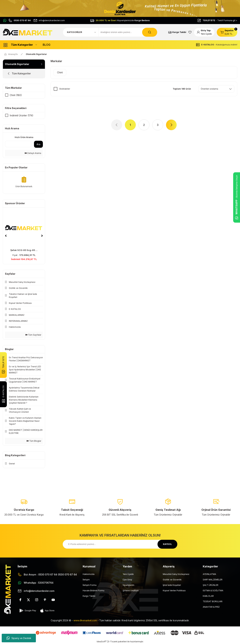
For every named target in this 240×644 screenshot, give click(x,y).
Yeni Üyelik (128, 574)
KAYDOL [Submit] (167, 544)
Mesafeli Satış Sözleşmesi (176, 574)
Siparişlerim (128, 585)
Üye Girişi (127, 580)
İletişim (86, 580)
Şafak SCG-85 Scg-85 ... (24, 250)
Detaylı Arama (33, 153)
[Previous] (6, 236)
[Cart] (227, 32)
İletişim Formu (90, 585)
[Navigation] (20, 45)
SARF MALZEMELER (213, 580)
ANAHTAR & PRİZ (211, 607)
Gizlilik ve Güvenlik (172, 580)
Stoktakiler (65, 89)
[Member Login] (204, 32)
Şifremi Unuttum (131, 591)
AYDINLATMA (209, 574)
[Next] (42, 236)
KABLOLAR (208, 596)
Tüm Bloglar (34, 441)
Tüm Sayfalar (33, 335)
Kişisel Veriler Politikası (174, 591)
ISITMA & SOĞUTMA (213, 591)
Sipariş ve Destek (19, 638)
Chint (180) (16, 95)
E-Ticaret (113, 642)
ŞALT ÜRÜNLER (211, 585)
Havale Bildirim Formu (94, 591)
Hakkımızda (89, 574)
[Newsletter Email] (120, 544)
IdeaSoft (101, 641)
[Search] (128, 32)
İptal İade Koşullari (172, 585)
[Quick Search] (18, 144)
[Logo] (28, 32)
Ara (38, 144)
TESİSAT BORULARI (213, 601)
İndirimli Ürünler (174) (22, 115)
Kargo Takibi (89, 596)
